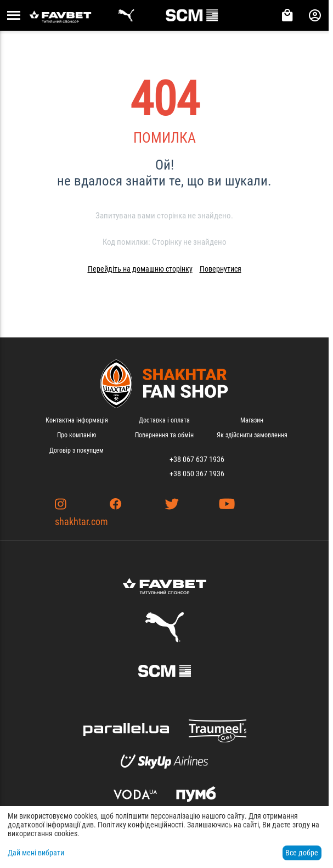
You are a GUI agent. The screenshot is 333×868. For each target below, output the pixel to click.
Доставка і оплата (164, 420)
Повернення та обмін (164, 435)
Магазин (252, 420)
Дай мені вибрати (36, 853)
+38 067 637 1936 (197, 459)
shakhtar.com (81, 522)
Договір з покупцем (77, 450)
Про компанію (77, 435)
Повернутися (221, 269)
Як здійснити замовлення (252, 435)
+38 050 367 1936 (197, 474)
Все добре (302, 853)
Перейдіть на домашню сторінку (140, 269)
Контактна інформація (77, 420)
